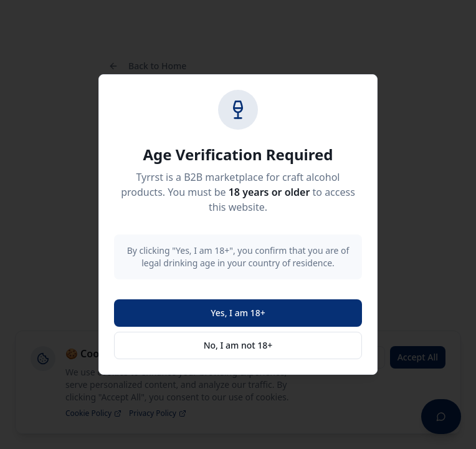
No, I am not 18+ (238, 345)
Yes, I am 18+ (238, 313)
